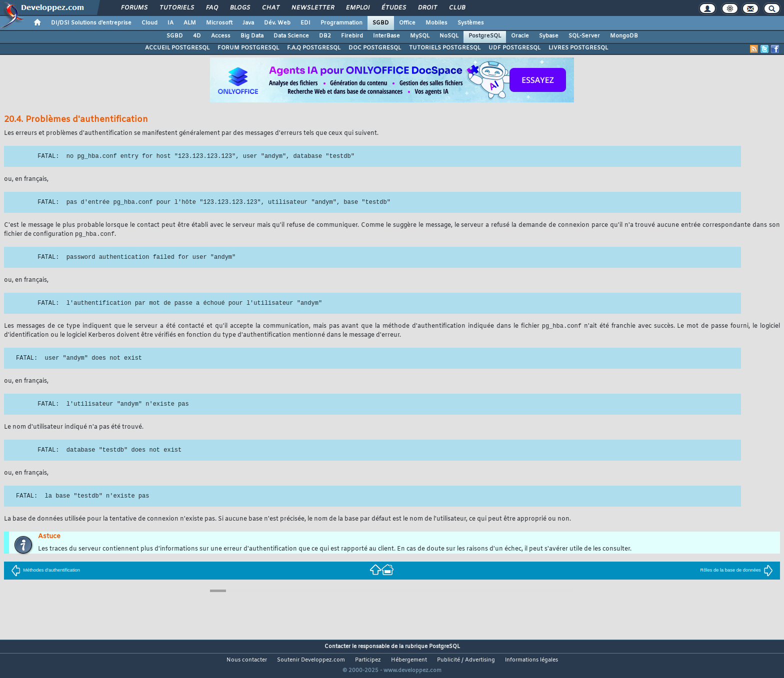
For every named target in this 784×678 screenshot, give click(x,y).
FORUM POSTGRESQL (248, 48)
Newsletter (312, 8)
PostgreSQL (485, 36)
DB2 (325, 36)
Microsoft (219, 23)
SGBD (381, 23)
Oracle (520, 36)
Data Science (291, 36)
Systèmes (471, 23)
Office (407, 23)
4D (197, 36)
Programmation (341, 23)
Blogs (239, 8)
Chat (270, 8)
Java (248, 23)
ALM (190, 23)
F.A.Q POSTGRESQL (314, 48)
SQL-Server (584, 36)
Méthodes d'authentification (45, 571)
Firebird (352, 36)
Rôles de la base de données (736, 571)
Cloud (149, 23)
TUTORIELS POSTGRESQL (445, 48)
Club (456, 8)
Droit (427, 8)
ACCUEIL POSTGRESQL (177, 48)
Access (221, 36)
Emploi (357, 8)
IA (170, 23)
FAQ (211, 8)
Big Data (252, 36)
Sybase (549, 36)
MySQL (420, 36)
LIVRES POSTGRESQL (578, 48)
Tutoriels (176, 8)
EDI (305, 23)
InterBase (386, 36)
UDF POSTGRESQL (514, 48)
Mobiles (436, 23)
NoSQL (449, 36)
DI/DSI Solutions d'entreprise (91, 23)
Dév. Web (277, 23)
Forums (134, 8)
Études (393, 8)
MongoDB (624, 36)
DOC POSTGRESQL (375, 48)
